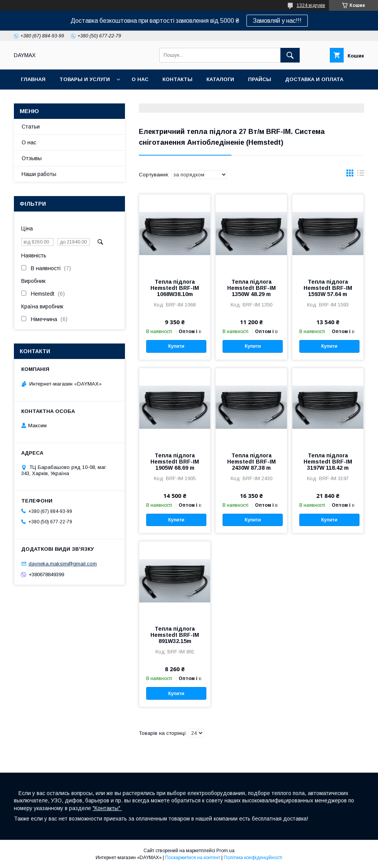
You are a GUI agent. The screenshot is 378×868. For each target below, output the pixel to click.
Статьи (31, 127)
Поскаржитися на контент (193, 858)
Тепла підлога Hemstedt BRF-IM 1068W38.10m (175, 288)
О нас (140, 79)
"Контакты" (107, 808)
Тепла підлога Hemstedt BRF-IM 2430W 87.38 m (251, 462)
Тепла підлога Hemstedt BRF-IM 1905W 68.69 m (175, 462)
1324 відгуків (311, 5)
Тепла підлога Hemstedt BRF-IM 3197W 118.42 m (328, 462)
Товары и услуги (85, 79)
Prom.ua (225, 851)
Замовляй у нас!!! (277, 21)
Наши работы (39, 174)
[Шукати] (290, 55)
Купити (176, 346)
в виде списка (361, 175)
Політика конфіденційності (253, 858)
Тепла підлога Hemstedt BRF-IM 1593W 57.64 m (328, 288)
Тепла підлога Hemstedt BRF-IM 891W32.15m (175, 635)
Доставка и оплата (314, 79)
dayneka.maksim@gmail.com (63, 564)
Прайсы (260, 79)
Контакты (177, 79)
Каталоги (220, 79)
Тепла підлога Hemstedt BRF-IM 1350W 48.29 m (251, 288)
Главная (33, 79)
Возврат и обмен (46, 99)
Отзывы (32, 158)
